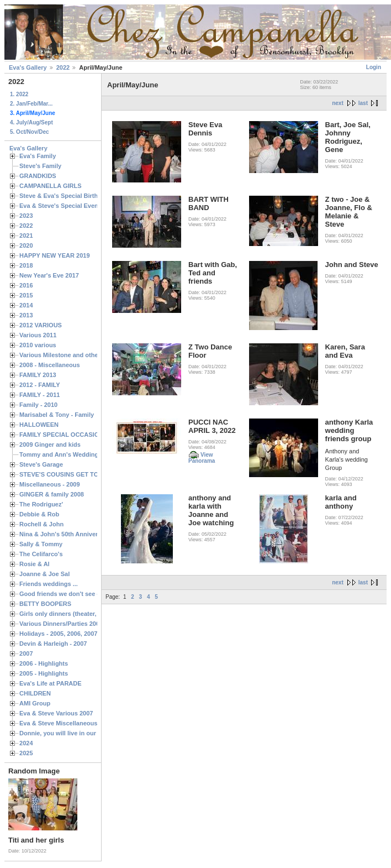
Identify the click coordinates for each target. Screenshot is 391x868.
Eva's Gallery (28, 67)
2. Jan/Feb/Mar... (31, 104)
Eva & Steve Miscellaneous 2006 (66, 723)
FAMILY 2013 (38, 375)
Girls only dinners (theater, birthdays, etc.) (80, 614)
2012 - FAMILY (40, 385)
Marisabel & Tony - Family (57, 415)
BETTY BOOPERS (45, 604)
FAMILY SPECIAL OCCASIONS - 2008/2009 (80, 435)
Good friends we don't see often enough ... (81, 594)
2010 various (38, 345)
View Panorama (202, 458)
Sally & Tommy (41, 544)
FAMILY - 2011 (39, 395)
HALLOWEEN (39, 425)
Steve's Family (40, 166)
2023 (26, 216)
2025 (26, 753)
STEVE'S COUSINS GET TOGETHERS (73, 474)
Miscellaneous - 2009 (50, 484)
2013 (26, 315)
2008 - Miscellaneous (50, 365)
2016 (26, 285)
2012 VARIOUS (41, 325)
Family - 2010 (38, 405)
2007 (26, 653)
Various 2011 (38, 335)
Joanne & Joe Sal (44, 574)
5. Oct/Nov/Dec (30, 132)
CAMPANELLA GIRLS (51, 186)
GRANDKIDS (38, 176)
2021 (26, 236)
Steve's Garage (41, 464)
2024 (26, 743)
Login (374, 67)
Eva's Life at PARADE (51, 683)
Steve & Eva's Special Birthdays (65, 196)
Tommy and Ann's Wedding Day (65, 454)
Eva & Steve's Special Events (62, 206)
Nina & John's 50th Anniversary (65, 534)
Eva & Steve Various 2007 (56, 713)
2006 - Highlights (44, 663)
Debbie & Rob (39, 514)
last (363, 103)
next (338, 103)
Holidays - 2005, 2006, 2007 (58, 634)
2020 (26, 245)
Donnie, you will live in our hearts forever (79, 733)
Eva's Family (38, 156)
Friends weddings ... (49, 584)
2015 (26, 295)
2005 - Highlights (44, 673)
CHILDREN (35, 693)
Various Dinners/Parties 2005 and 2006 (75, 624)
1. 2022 (19, 94)
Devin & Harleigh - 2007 (53, 644)
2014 (26, 305)
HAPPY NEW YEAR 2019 (55, 255)
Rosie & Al (35, 564)
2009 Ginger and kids (50, 445)
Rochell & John (41, 524)
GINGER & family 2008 (52, 494)
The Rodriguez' (41, 504)
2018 (26, 265)
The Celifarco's (41, 554)
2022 (63, 67)
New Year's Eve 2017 (49, 275)
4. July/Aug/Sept (31, 122)
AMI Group (35, 703)
